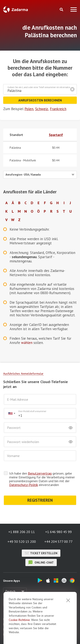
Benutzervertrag (40, 473)
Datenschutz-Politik (24, 485)
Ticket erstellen (41, 553)
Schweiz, (42, 109)
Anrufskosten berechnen (40, 100)
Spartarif (56, 135)
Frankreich (58, 109)
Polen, (29, 109)
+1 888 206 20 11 (22, 532)
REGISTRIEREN (40, 500)
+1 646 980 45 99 (58, 532)
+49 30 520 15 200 (22, 542)
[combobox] (12, 413)
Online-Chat (41, 562)
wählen (27, 343)
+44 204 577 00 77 (58, 542)
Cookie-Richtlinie (19, 637)
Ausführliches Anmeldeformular (23, 374)
